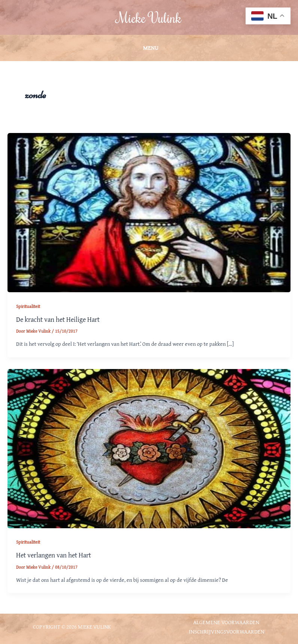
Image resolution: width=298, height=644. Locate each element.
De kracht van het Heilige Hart (58, 319)
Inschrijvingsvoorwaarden (226, 631)
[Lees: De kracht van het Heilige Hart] (149, 212)
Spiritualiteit (28, 306)
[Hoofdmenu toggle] (149, 48)
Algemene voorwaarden (226, 622)
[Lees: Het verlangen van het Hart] (149, 448)
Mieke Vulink (149, 17)
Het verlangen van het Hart (54, 555)
